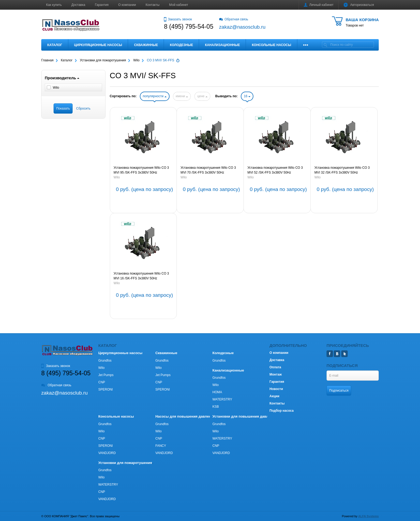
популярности (155, 96)
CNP (102, 382)
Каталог (55, 45)
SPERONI (106, 389)
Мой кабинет (179, 5)
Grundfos (105, 361)
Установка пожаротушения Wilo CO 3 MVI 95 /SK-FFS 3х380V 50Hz (141, 170)
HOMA (217, 392)
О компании (127, 5)
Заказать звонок (178, 19)
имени (182, 96)
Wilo (117, 177)
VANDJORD (107, 453)
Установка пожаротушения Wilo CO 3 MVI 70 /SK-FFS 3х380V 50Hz (208, 170)
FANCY (161, 446)
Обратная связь (234, 19)
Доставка (78, 5)
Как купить (54, 5)
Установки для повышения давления (244, 416)
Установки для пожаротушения (125, 463)
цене (202, 96)
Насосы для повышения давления (185, 416)
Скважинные (146, 45)
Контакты (153, 5)
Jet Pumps (106, 375)
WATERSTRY (222, 399)
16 (247, 96)
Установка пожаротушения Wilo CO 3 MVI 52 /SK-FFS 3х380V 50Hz (275, 170)
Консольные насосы (271, 45)
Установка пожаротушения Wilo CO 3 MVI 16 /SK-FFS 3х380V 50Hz (141, 276)
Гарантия (102, 5)
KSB (216, 407)
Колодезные (181, 45)
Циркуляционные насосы (98, 45)
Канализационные (222, 45)
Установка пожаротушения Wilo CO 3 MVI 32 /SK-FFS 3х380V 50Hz (342, 170)
